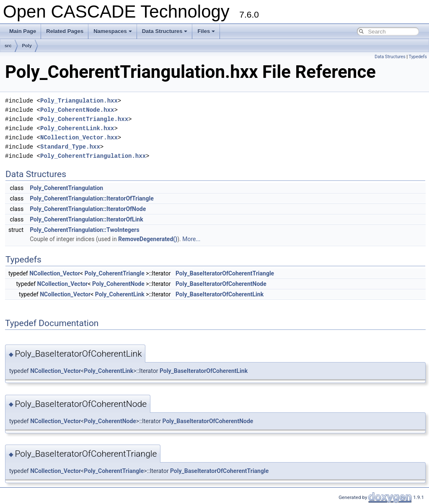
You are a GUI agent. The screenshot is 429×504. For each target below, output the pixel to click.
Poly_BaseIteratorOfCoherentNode (221, 284)
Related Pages (65, 31)
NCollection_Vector (55, 273)
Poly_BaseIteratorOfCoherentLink (220, 294)
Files (206, 31)
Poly (27, 46)
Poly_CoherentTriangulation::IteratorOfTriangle (92, 198)
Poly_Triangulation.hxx (79, 101)
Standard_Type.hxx (70, 147)
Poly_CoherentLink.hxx (77, 128)
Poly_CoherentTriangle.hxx (84, 119)
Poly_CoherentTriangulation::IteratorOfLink (87, 219)
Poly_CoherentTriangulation (66, 188)
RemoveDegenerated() (148, 239)
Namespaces (113, 31)
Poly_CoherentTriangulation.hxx (93, 156)
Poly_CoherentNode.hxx (77, 110)
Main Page (23, 31)
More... (191, 239)
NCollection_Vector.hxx (79, 138)
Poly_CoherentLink (120, 294)
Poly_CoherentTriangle (115, 273)
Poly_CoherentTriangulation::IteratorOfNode (88, 209)
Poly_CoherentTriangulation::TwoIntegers (85, 230)
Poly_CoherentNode (118, 284)
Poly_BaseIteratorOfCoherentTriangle (225, 273)
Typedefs (418, 57)
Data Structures (165, 31)
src (8, 46)
